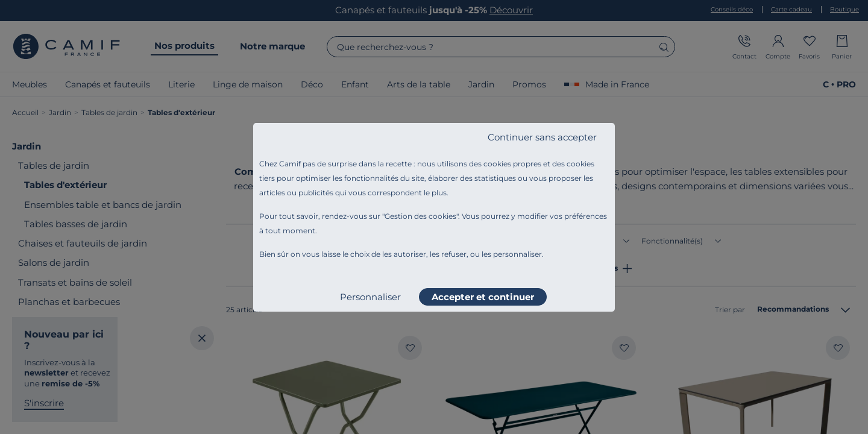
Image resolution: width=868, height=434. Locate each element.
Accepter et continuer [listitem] (483, 297)
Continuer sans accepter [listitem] (542, 137)
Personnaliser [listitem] (370, 297)
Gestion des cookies (420, 216)
